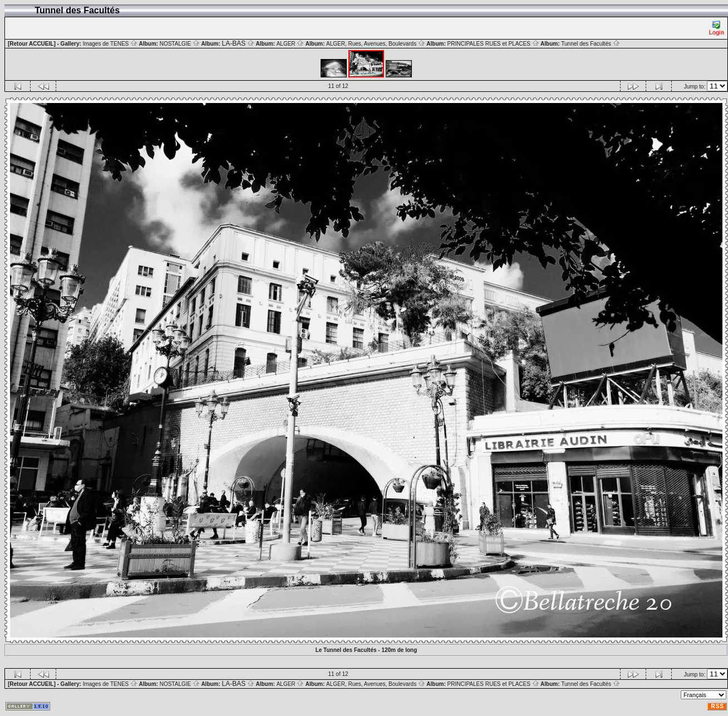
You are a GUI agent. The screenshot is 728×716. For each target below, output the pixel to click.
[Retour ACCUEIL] (32, 44)
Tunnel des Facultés (590, 44)
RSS (717, 706)
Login (717, 28)
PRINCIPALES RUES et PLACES (493, 44)
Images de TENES (110, 44)
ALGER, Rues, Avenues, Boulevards (376, 44)
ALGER (291, 44)
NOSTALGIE (180, 44)
